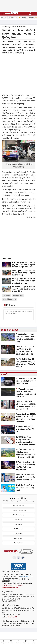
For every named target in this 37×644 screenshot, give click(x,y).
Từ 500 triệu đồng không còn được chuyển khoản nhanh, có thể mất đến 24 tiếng (26, 441)
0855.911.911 (12, 585)
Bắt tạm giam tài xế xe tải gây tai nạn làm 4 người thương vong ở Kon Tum (24, 265)
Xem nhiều (13, 18)
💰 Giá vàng (22, 18)
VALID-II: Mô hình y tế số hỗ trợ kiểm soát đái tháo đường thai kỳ (26, 477)
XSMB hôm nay (18, 534)
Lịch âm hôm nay (18, 506)
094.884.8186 (12, 617)
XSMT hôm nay (18, 538)
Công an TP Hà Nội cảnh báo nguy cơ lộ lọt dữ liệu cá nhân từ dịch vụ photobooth (26, 405)
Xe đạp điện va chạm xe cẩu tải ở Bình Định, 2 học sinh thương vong (24, 281)
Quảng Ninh (7, 296)
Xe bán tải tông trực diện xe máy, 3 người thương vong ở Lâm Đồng (24, 289)
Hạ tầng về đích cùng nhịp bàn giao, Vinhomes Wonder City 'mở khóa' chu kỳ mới (26, 453)
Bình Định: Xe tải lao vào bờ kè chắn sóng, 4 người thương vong (24, 273)
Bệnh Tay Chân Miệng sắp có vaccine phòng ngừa (25, 487)
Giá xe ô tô (18, 520)
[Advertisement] (18, 73)
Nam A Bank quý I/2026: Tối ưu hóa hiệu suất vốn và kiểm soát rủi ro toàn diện (26, 418)
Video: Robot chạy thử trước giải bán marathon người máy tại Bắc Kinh (26, 393)
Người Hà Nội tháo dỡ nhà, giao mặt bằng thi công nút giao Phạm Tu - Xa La (26, 363)
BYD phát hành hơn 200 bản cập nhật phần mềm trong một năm (26, 381)
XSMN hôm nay (18, 529)
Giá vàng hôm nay (18, 515)
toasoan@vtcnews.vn (10, 588)
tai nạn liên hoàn (18, 296)
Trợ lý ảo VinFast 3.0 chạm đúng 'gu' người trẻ (25, 429)
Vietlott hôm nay (18, 543)
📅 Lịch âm (31, 18)
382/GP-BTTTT (25, 577)
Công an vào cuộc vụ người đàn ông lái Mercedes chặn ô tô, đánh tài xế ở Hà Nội (25, 350)
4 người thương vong (9, 299)
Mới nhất (5, 18)
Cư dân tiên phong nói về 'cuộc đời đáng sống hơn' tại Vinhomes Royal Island (26, 466)
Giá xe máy (19, 524)
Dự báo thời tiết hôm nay (18, 510)
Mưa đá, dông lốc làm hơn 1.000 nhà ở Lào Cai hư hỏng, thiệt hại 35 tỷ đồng (26, 338)
